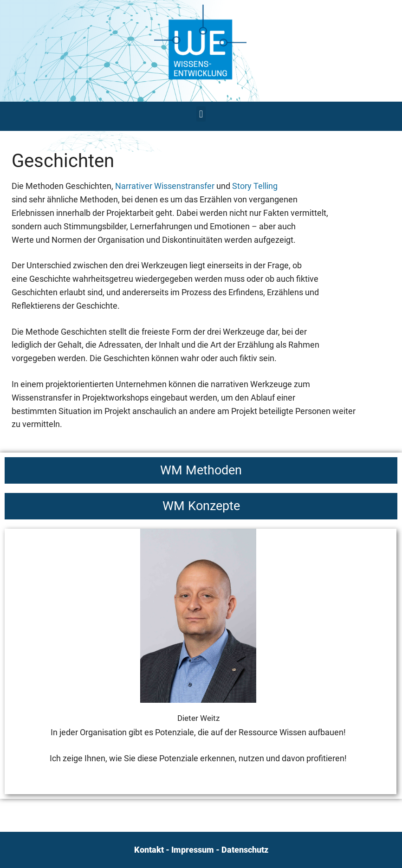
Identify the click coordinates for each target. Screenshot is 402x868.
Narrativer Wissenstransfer (165, 186)
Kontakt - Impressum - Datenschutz (201, 850)
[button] (201, 114)
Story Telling (255, 186)
